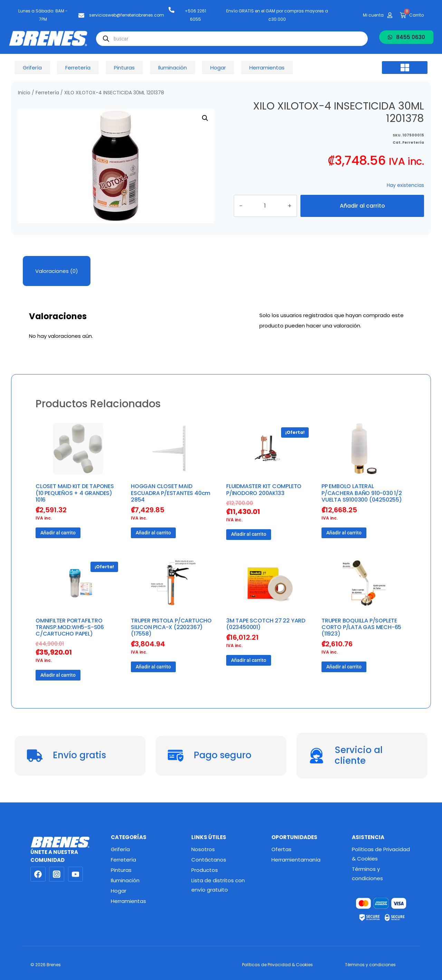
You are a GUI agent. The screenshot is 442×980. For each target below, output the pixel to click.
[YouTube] (76, 874)
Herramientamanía (296, 860)
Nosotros (203, 849)
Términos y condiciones (367, 874)
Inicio (24, 93)
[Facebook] (38, 874)
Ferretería (47, 93)
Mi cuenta (373, 15)
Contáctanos (209, 860)
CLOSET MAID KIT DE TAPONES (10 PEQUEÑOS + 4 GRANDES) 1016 (75, 493)
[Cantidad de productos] (272, 206)
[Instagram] (57, 874)
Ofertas (281, 849)
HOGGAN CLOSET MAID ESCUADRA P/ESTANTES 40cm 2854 (171, 493)
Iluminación (125, 880)
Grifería (120, 849)
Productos (205, 870)
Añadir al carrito (362, 206)
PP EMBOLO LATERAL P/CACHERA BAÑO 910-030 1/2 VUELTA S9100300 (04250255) (362, 493)
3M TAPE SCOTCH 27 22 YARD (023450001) (266, 624)
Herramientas (128, 901)
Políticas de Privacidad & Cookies (381, 854)
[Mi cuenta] (390, 15)
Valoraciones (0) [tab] (57, 271)
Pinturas (121, 870)
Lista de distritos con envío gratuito (218, 885)
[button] (405, 68)
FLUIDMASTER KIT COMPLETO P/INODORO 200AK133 (264, 489)
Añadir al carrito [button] (58, 533)
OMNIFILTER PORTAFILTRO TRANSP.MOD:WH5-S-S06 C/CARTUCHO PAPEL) (70, 627)
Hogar (119, 891)
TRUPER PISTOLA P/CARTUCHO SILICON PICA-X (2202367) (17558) (171, 627)
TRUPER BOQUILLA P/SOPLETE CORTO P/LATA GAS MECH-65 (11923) (361, 627)
